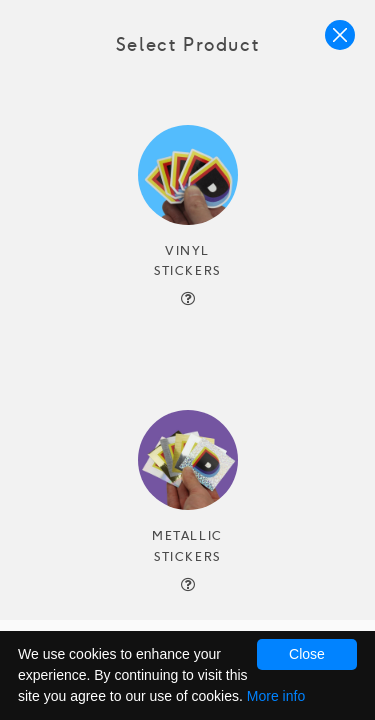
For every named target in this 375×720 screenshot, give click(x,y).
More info (276, 696)
